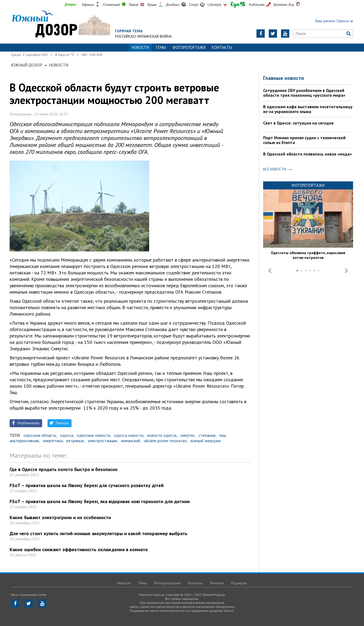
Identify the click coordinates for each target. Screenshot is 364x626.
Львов (134, 5)
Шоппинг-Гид (284, 5)
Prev (270, 271)
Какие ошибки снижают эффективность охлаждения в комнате (79, 549)
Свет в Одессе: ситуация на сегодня (298, 123)
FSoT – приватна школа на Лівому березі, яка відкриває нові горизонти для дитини (100, 501)
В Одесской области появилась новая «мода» (308, 154)
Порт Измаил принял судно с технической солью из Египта (304, 140)
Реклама (217, 583)
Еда (238, 5)
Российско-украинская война (143, 36)
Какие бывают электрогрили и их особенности (60, 517)
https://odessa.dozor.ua (61, 24)
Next (346, 271)
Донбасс (173, 5)
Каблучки (257, 5)
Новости (59, 65)
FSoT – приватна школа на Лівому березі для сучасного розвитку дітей (87, 485)
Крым (152, 5)
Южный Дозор (27, 65)
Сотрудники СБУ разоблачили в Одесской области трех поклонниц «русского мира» (304, 93)
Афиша (88, 5)
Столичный (111, 5)
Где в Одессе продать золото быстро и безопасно (64, 469)
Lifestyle (215, 5)
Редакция (239, 583)
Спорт (194, 5)
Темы (161, 47)
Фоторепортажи (189, 47)
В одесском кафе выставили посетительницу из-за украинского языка (308, 109)
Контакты (222, 47)
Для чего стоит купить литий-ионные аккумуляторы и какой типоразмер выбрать (98, 533)
